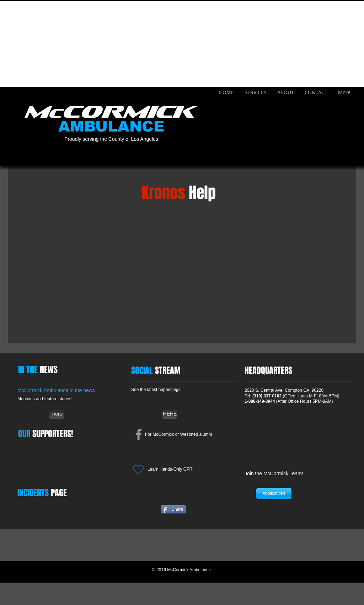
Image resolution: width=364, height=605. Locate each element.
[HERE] (170, 414)
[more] (57, 414)
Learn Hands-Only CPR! (170, 469)
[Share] (173, 509)
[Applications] (274, 494)
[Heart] (138, 470)
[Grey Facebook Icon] (139, 434)
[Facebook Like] (213, 509)
